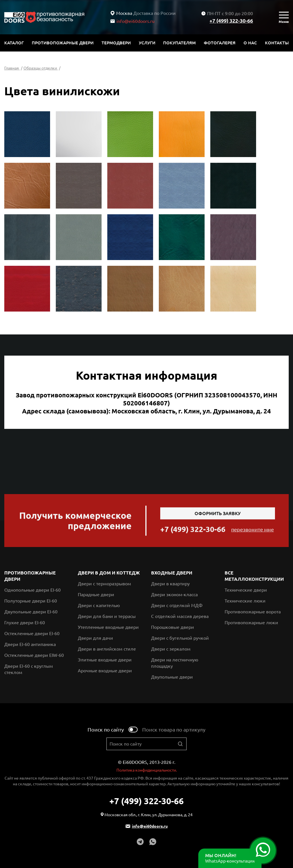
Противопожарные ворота (253, 612)
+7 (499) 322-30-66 (231, 21)
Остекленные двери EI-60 (32, 633)
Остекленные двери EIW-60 (34, 655)
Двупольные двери (172, 677)
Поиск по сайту (106, 730)
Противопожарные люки (251, 623)
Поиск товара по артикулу (174, 730)
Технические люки (245, 601)
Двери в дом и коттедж (109, 573)
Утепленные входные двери (108, 627)
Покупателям (179, 43)
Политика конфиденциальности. (147, 770)
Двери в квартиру (170, 584)
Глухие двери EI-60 (25, 623)
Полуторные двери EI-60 (31, 601)
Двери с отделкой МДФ (177, 605)
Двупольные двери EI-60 (31, 612)
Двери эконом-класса (174, 594)
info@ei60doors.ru (132, 21)
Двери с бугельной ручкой (180, 638)
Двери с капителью (99, 605)
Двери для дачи (95, 638)
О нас (250, 43)
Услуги (147, 43)
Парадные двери (96, 594)
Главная (12, 68)
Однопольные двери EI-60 (32, 590)
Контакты (277, 43)
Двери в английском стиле (107, 649)
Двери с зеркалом (171, 649)
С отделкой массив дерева (180, 616)
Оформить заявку (218, 516)
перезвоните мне (253, 532)
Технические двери (246, 590)
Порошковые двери (173, 627)
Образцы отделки (41, 68)
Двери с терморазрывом (104, 584)
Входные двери (172, 573)
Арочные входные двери (105, 671)
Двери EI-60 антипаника (30, 644)
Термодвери (116, 43)
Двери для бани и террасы (107, 616)
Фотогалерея (220, 43)
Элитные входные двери (105, 660)
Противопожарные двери (63, 43)
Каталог (14, 43)
